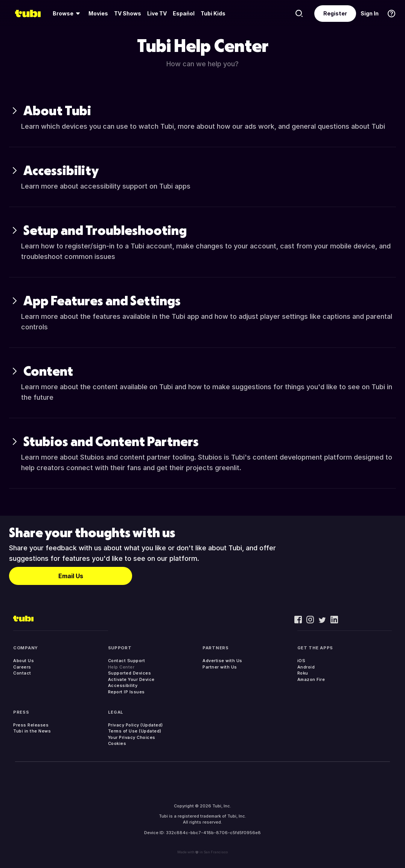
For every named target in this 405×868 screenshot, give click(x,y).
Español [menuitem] (184, 13)
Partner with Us (220, 667)
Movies (98, 13)
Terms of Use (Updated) (135, 731)
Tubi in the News (32, 731)
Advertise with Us (222, 661)
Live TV (157, 13)
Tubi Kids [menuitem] (213, 13)
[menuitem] (68, 14)
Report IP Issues (126, 692)
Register (335, 13)
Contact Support (127, 661)
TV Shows (128, 13)
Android (306, 667)
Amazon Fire (311, 679)
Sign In (370, 13)
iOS (301, 661)
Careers (22, 667)
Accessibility (123, 685)
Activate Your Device (131, 679)
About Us (24, 661)
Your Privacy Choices (132, 737)
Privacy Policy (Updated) (136, 725)
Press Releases (31, 725)
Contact (22, 673)
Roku (303, 673)
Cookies (117, 743)
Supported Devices (130, 673)
